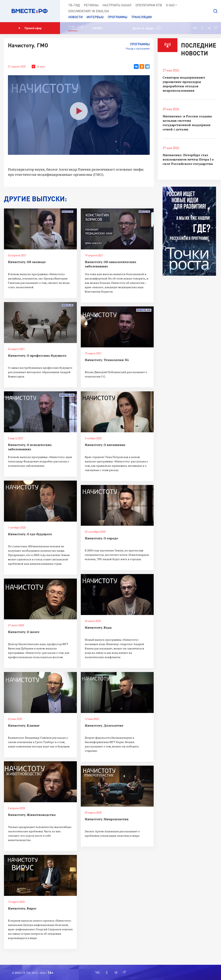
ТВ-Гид (74, 5)
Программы (118, 17)
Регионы (91, 5)
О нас (172, 5)
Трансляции (141, 17)
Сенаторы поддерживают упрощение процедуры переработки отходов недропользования (184, 84)
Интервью (95, 17)
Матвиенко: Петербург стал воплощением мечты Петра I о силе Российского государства (188, 159)
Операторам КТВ (149, 5)
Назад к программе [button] (138, 48)
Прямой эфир (30, 28)
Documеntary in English (89, 11)
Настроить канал (117, 5)
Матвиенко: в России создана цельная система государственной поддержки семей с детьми (187, 123)
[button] (215, 11)
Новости (75, 17)
